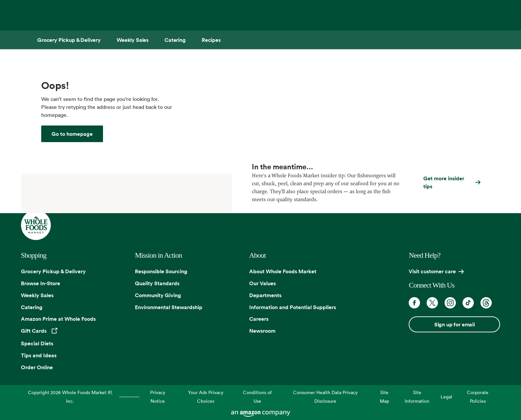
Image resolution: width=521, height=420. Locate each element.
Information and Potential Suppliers (293, 307)
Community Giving (158, 295)
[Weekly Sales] (133, 40)
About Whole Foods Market (283, 271)
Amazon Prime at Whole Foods (58, 319)
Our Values (262, 283)
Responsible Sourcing (161, 271)
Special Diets (37, 343)
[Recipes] (211, 40)
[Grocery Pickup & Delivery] (69, 40)
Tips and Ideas (39, 355)
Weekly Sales (37, 295)
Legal (446, 397)
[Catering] (175, 40)
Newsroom (262, 331)
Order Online (37, 367)
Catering (32, 307)
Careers (259, 319)
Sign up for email (455, 324)
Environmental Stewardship (169, 307)
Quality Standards (157, 283)
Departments (265, 295)
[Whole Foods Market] (72, 134)
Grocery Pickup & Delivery (53, 271)
